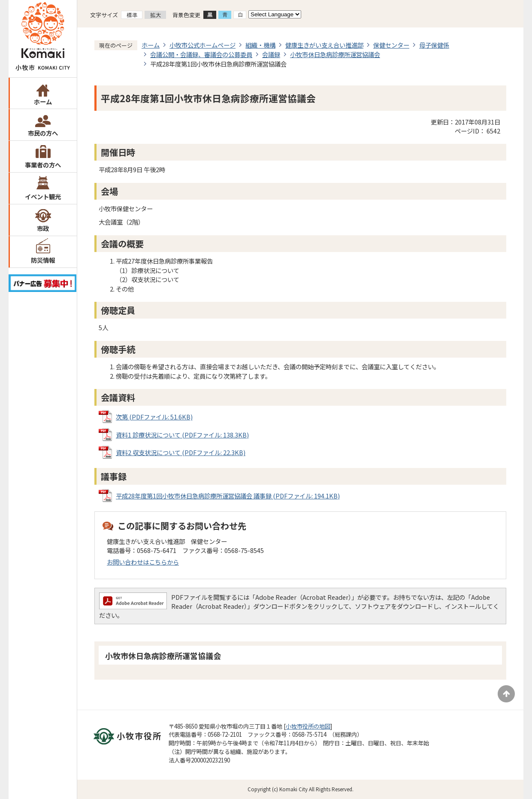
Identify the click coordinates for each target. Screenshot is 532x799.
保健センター (391, 45)
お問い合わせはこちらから (143, 562)
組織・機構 (260, 45)
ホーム (43, 102)
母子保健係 (434, 45)
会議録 (271, 54)
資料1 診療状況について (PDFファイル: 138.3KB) (182, 435)
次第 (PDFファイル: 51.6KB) (154, 417)
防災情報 (43, 260)
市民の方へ (43, 133)
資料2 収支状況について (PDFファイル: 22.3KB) (181, 452)
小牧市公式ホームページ (203, 45)
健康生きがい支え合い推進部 (324, 45)
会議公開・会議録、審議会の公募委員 (201, 54)
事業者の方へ (43, 165)
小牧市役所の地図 (308, 726)
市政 (43, 228)
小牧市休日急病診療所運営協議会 (335, 54)
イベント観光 (43, 196)
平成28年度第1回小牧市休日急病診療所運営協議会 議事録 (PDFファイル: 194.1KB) (228, 496)
